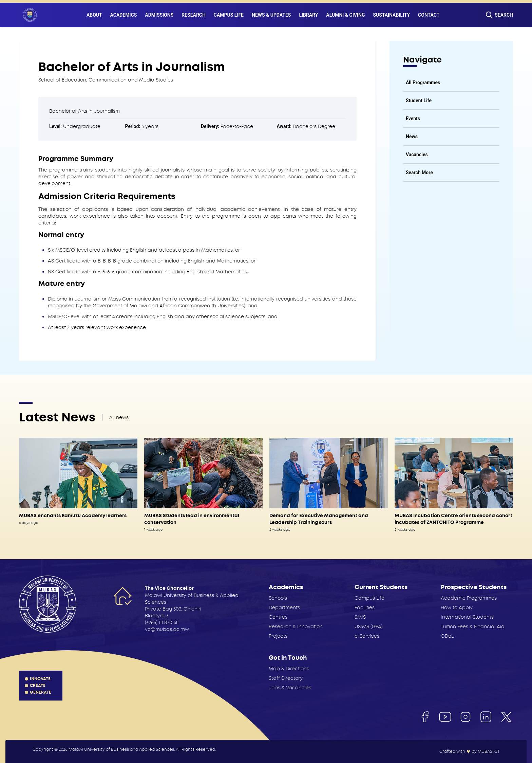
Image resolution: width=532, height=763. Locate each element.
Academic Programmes (469, 598)
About (94, 15)
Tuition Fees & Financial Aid (473, 626)
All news (119, 417)
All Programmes (423, 83)
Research (194, 15)
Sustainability (392, 15)
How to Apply (457, 607)
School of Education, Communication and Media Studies (106, 80)
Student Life (419, 101)
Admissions (159, 15)
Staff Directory (286, 678)
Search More (419, 172)
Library (308, 15)
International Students (467, 617)
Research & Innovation (296, 626)
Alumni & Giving (345, 15)
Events (413, 119)
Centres (278, 617)
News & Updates (271, 15)
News (412, 137)
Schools (278, 598)
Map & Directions (289, 669)
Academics (124, 15)
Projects (278, 636)
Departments (284, 607)
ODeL (447, 636)
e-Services (367, 636)
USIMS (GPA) (369, 626)
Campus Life (229, 15)
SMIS (360, 617)
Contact (429, 15)
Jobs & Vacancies (290, 688)
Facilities (365, 607)
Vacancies (417, 155)
